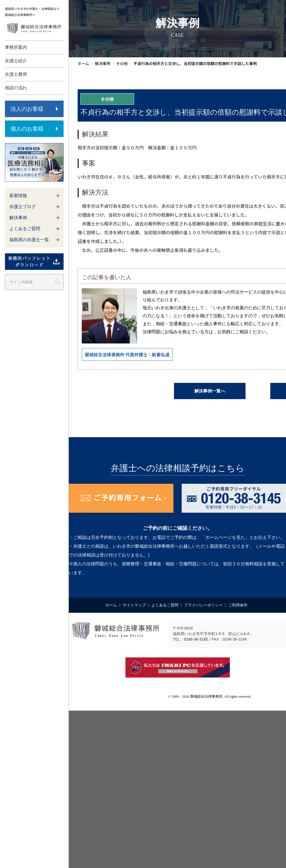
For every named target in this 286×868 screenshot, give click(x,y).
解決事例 (18, 218)
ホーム (111, 605)
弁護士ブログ (23, 207)
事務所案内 (16, 47)
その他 (107, 99)
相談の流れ (16, 88)
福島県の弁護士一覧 (29, 240)
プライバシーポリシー (203, 605)
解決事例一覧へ (210, 391)
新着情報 (18, 196)
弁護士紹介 (16, 61)
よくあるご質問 (25, 229)
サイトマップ (134, 605)
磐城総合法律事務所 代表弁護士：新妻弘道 (127, 354)
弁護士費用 (16, 74)
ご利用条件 (238, 605)
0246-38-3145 (196, 639)
